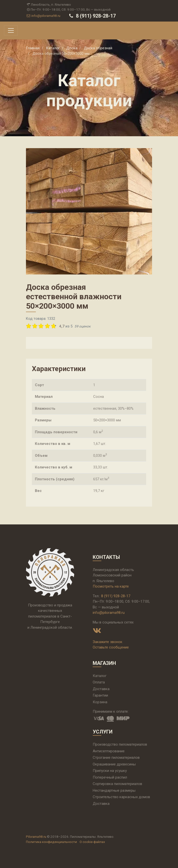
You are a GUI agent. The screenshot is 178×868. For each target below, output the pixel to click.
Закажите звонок (108, 642)
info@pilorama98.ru (43, 16)
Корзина (100, 702)
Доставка (101, 689)
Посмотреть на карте (111, 586)
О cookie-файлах (92, 842)
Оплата (99, 682)
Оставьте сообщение (111, 647)
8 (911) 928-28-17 (92, 16)
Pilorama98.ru (36, 837)
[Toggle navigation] (11, 30)
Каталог (100, 676)
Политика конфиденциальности (51, 842)
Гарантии (100, 695)
